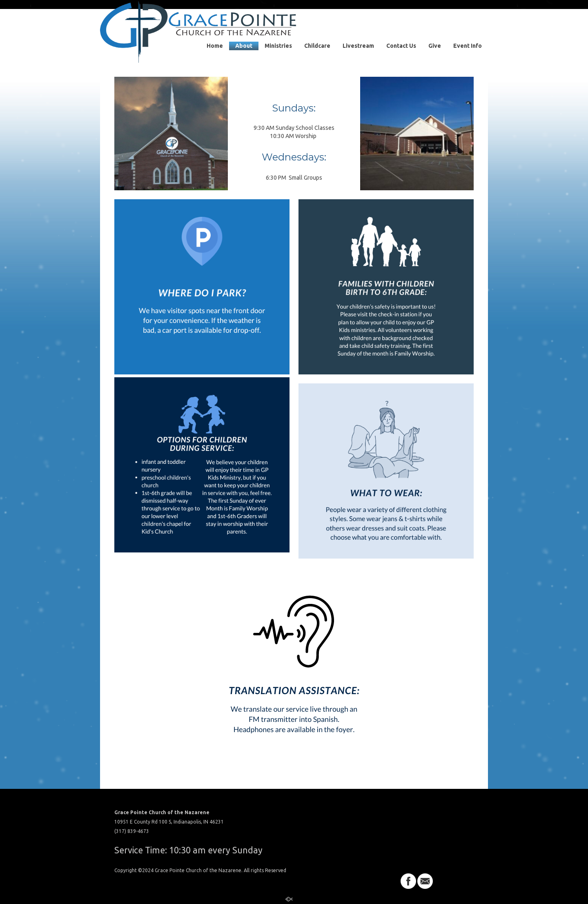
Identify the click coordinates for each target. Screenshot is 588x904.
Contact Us (401, 46)
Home (215, 46)
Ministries (278, 46)
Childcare (317, 46)
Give (435, 46)
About (244, 46)
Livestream (358, 46)
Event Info (468, 46)
